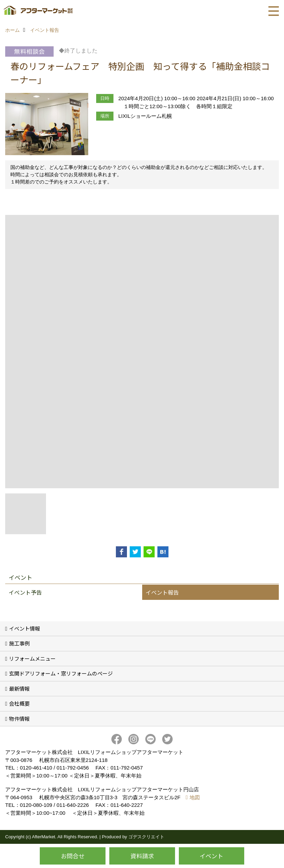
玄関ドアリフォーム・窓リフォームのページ (61, 673)
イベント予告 (25, 592)
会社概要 (19, 703)
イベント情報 (25, 628)
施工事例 (19, 643)
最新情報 (19, 688)
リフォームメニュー (32, 658)
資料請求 (142, 856)
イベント (211, 856)
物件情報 (19, 719)
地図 (195, 797)
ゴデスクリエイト (146, 837)
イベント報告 (162, 592)
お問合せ (73, 856)
